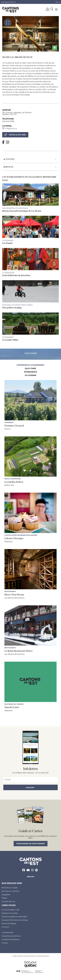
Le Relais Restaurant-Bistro (18, 651)
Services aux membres (10, 891)
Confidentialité (7, 933)
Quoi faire (30, 369)
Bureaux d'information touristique (15, 920)
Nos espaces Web (9, 2)
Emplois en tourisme (10, 913)
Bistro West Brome (14, 594)
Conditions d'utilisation (11, 939)
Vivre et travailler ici (10, 910)
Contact (5, 943)
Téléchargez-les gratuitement (31, 844)
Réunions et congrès (10, 888)
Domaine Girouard (14, 426)
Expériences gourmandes (30, 365)
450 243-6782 (8, 121)
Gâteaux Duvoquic (14, 538)
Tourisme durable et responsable (14, 917)
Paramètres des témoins (11, 936)
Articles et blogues (9, 923)
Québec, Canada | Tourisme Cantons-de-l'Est (11, 10)
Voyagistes (6, 895)
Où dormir (30, 375)
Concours (5, 927)
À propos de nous (8, 901)
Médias (4, 898)
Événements (30, 372)
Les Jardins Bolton (14, 482)
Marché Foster (12, 707)
